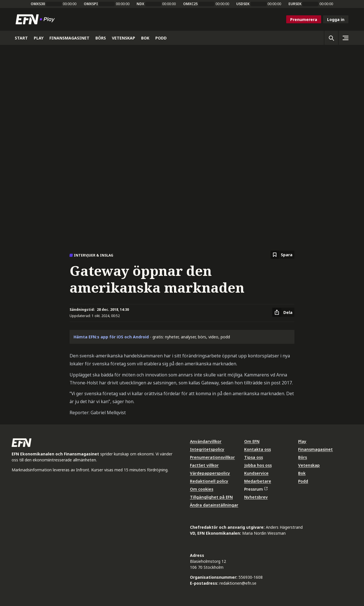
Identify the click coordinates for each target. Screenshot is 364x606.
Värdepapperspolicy (210, 473)
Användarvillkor (206, 441)
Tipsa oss (254, 457)
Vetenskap (309, 465)
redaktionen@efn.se (238, 583)
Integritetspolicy (207, 449)
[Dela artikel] (283, 312)
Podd (303, 481)
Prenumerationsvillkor (212, 457)
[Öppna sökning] (331, 38)
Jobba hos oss (258, 465)
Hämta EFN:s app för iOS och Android (111, 337)
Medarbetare (258, 481)
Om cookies (202, 489)
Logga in (336, 19)
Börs (303, 457)
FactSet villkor (204, 465)
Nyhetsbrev (256, 497)
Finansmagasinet (315, 449)
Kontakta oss (258, 449)
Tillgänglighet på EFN (211, 497)
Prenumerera (304, 19)
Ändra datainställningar (214, 505)
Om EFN (252, 441)
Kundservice (256, 473)
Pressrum (256, 489)
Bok (302, 473)
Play (302, 441)
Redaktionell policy (209, 481)
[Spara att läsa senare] (283, 255)
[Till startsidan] (36, 19)
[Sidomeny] (345, 38)
